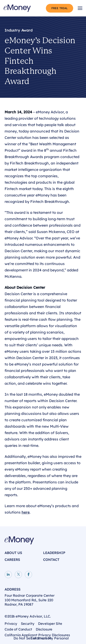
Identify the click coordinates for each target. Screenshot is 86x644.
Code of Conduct (18, 629)
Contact (51, 560)
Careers (12, 560)
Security (28, 624)
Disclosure (44, 629)
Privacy (11, 624)
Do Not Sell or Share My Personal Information (41, 639)
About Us (13, 553)
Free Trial (60, 8)
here (26, 512)
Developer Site (50, 624)
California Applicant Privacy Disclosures (37, 635)
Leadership (54, 553)
